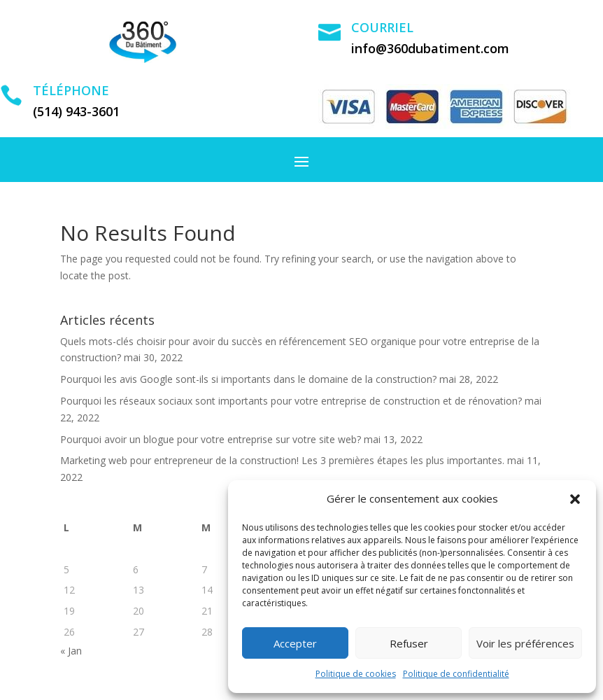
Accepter (295, 643)
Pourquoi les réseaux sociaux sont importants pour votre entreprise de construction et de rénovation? (291, 401)
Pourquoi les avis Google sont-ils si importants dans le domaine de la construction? (248, 379)
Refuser (409, 643)
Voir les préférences (525, 643)
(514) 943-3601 (76, 111)
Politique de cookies (356, 674)
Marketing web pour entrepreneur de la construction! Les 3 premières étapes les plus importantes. (282, 460)
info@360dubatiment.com (430, 48)
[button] (575, 499)
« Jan (71, 651)
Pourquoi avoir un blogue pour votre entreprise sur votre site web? (211, 439)
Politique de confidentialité (456, 674)
